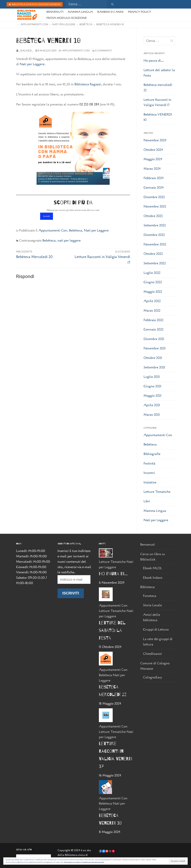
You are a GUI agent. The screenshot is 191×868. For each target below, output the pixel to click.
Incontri (149, 473)
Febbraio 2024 (154, 178)
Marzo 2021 (152, 415)
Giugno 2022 (153, 282)
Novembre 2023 (155, 206)
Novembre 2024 (155, 140)
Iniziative (150, 482)
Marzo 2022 (152, 311)
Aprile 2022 (152, 301)
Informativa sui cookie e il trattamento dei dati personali (84, 862)
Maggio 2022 (153, 292)
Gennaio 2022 (153, 329)
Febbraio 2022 (153, 320)
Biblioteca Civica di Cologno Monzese (35, 4)
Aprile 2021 (152, 405)
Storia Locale (152, 605)
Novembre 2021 (155, 348)
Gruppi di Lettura (156, 630)
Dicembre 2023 (154, 197)
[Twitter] (104, 851)
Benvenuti (148, 545)
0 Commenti (102, 51)
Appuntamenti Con (74, 51)
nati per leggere (69, 241)
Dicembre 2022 (154, 235)
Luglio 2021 (152, 377)
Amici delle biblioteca (152, 617)
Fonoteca (150, 596)
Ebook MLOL (153, 568)
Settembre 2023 (155, 225)
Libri (147, 501)
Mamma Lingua (155, 511)
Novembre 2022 (155, 244)
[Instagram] (110, 851)
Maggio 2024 (153, 159)
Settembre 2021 (154, 367)
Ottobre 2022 (153, 254)
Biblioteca (148, 587)
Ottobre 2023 (153, 216)
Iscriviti (47, 216)
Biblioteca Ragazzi (88, 84)
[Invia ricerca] (112, 4)
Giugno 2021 (152, 386)
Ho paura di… (154, 61)
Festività (149, 464)
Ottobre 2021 (153, 358)
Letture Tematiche (157, 492)
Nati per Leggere (32, 64)
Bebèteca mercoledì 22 (158, 88)
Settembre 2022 (155, 263)
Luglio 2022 (152, 273)
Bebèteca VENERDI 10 (158, 117)
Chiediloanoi (152, 654)
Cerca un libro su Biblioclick (153, 557)
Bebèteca (76, 230)
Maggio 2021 (152, 396)
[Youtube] (107, 851)
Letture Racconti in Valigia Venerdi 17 (157, 102)
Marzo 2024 (152, 169)
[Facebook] (100, 851)
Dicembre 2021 (154, 339)
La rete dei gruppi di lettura (158, 642)
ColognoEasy (153, 677)
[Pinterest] (113, 851)
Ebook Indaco (153, 578)
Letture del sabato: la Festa (159, 73)
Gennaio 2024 (154, 188)
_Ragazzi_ (25, 51)
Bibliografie (152, 454)
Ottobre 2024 (153, 150)
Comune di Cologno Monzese (155, 666)
